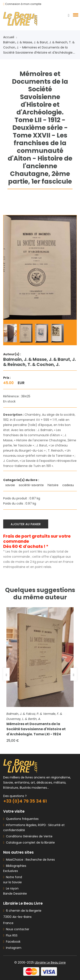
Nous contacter (16, 929)
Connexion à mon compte (23, 4)
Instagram (12, 948)
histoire (53, 485)
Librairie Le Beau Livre (50, 962)
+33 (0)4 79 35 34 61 (25, 801)
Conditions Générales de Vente (28, 836)
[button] (75, 15)
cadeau (68, 485)
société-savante (32, 485)
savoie (11, 485)
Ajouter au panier (26, 524)
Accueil (10, 37)
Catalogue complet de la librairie (30, 843)
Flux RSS (10, 935)
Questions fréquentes (21, 819)
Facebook (12, 942)
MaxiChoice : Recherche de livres (30, 860)
